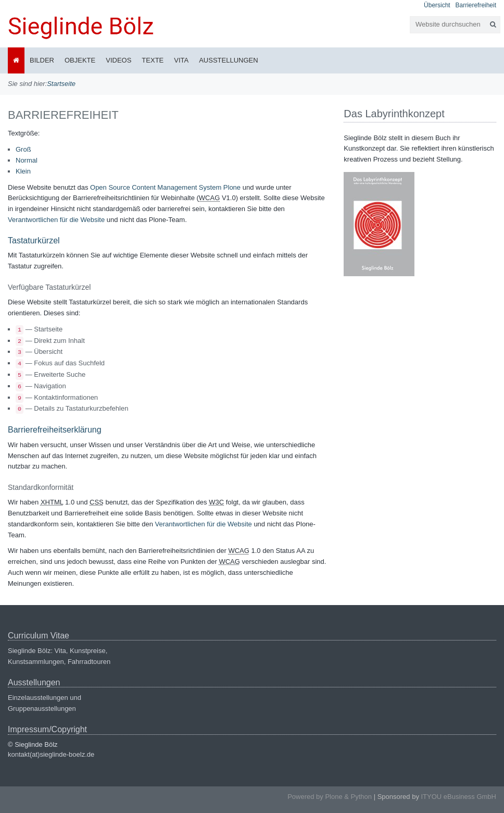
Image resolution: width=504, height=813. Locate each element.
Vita (181, 60)
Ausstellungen (228, 60)
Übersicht (437, 5)
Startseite (61, 84)
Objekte (80, 60)
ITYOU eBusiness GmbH (459, 797)
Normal (27, 160)
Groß (23, 149)
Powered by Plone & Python (330, 797)
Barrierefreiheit (476, 5)
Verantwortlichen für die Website (56, 220)
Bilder (42, 60)
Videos (118, 60)
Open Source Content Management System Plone (165, 187)
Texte (153, 60)
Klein (23, 171)
